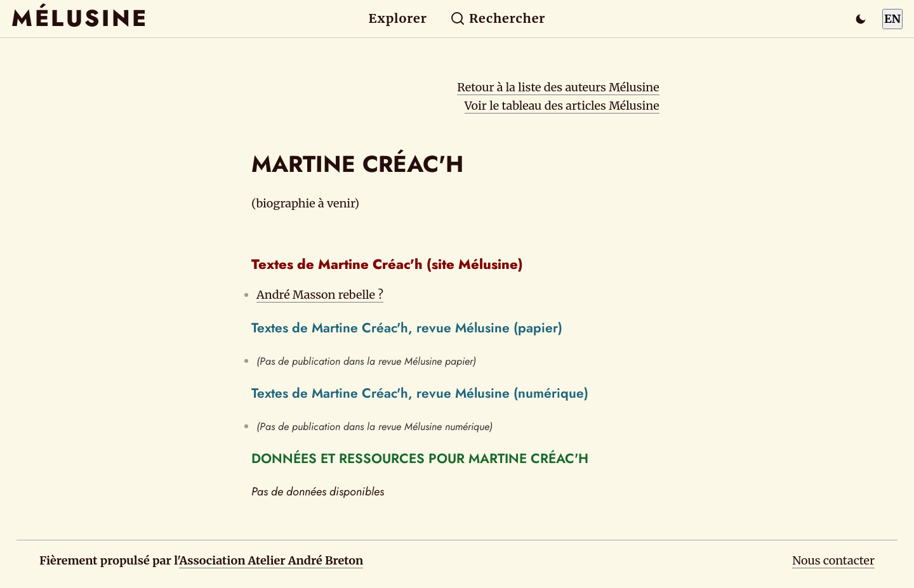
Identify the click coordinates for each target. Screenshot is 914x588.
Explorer (398, 18)
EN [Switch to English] (892, 19)
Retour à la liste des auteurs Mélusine (558, 87)
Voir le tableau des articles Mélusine (562, 106)
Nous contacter (833, 560)
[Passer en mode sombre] (861, 19)
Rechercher (498, 18)
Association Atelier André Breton (271, 560)
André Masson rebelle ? (320, 295)
